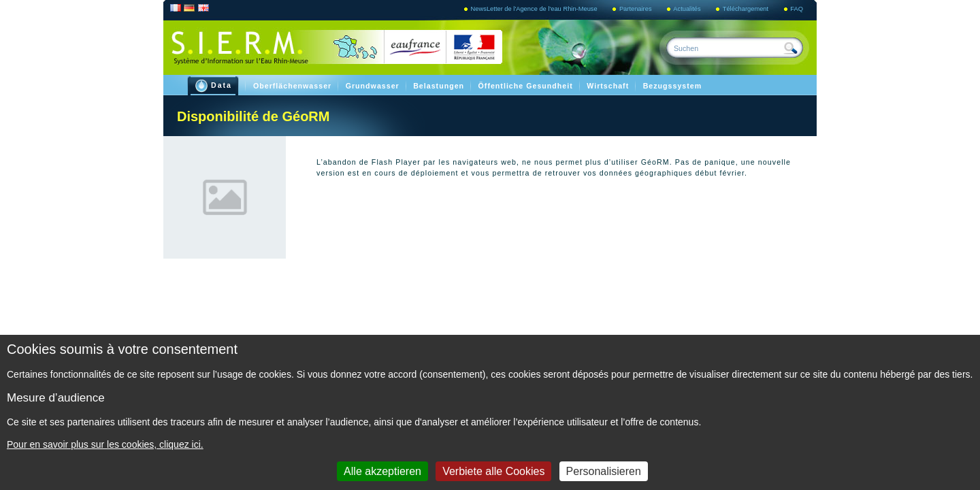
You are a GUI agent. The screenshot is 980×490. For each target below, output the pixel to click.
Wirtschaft (609, 86)
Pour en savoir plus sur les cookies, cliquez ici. (105, 444)
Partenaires (636, 9)
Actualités (688, 9)
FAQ (797, 9)
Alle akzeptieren (382, 471)
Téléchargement (747, 9)
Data (214, 86)
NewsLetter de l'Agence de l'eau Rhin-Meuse (535, 9)
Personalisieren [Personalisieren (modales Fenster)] (604, 471)
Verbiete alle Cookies (493, 471)
